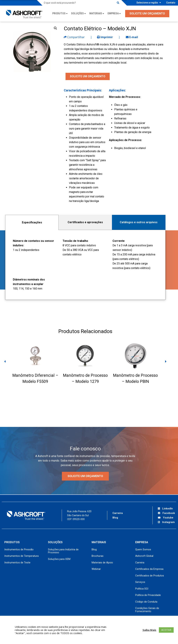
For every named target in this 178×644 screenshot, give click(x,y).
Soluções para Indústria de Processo (63, 551)
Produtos (59, 13)
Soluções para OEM (59, 559)
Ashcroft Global (144, 556)
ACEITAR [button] (166, 630)
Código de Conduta (146, 602)
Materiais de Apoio (102, 563)
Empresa (113, 13)
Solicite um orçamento (85, 476)
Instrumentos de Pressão (19, 549)
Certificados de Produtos (150, 576)
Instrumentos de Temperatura (21, 556)
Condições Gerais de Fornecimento (147, 610)
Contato (171, 3)
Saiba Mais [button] (149, 630)
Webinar (96, 569)
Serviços (140, 582)
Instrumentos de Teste (17, 563)
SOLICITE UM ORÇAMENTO (147, 13)
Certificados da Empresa (149, 569)
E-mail (132, 37)
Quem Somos (143, 549)
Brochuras (98, 556)
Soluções (77, 13)
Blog (115, 518)
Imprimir (105, 37)
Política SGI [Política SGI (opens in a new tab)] (142, 589)
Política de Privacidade (148, 595)
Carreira (118, 513)
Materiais (96, 13)
